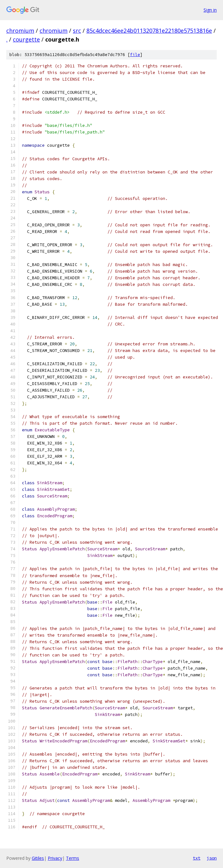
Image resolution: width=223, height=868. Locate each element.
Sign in (210, 10)
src (77, 31)
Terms (73, 858)
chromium (20, 31)
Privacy (55, 858)
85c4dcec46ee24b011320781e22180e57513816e (149, 31)
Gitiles (38, 858)
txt (197, 858)
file (135, 55)
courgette (26, 39)
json (212, 858)
